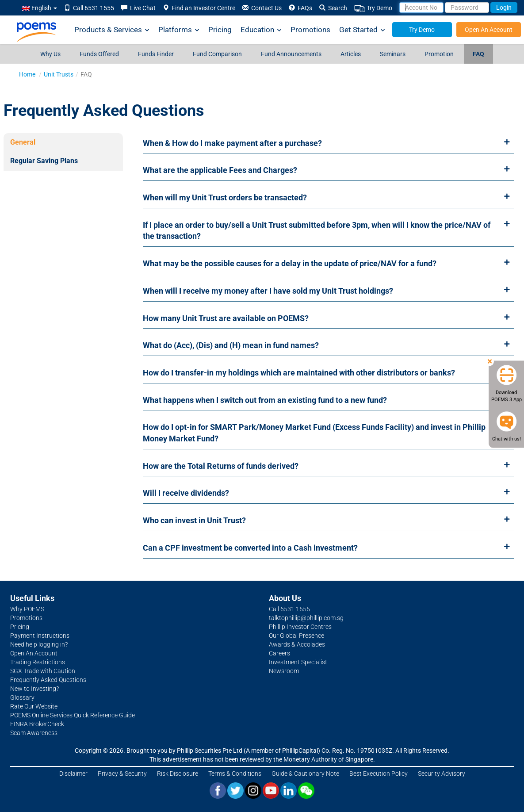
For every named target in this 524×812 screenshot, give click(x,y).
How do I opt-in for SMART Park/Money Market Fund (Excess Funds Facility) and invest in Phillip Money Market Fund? (314, 433)
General (23, 142)
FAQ (478, 54)
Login (504, 8)
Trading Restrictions (38, 662)
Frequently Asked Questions (48, 680)
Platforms (179, 30)
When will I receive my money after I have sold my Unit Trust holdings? (268, 291)
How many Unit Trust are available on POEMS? (226, 318)
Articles (351, 54)
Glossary (22, 697)
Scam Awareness (34, 733)
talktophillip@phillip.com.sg (306, 618)
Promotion (439, 54)
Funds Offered (99, 54)
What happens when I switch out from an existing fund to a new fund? (265, 400)
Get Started (362, 30)
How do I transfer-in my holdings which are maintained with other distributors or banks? (299, 373)
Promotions (310, 30)
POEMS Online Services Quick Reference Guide (73, 715)
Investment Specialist (298, 662)
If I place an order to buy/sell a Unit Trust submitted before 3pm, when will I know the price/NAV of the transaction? (317, 231)
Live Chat (138, 8)
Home (27, 74)
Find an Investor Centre (199, 8)
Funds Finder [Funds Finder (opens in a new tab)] (156, 54)
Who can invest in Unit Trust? (194, 520)
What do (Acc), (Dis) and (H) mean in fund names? (231, 345)
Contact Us (262, 8)
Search (333, 8)
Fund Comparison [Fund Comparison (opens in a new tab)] (217, 54)
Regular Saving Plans (44, 161)
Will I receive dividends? (186, 493)
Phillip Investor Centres (300, 627)
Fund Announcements (291, 54)
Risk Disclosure (178, 774)
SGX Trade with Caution (43, 671)
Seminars (393, 54)
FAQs (300, 8)
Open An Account (489, 30)
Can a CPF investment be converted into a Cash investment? (250, 548)
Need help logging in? (39, 644)
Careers (279, 653)
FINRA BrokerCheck (37, 724)
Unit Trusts (59, 74)
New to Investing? (34, 689)
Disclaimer (73, 774)
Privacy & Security (122, 774)
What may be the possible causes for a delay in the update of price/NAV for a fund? (290, 263)
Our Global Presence (296, 636)
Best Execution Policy (379, 774)
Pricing (220, 30)
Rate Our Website (34, 706)
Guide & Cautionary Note (305, 774)
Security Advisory (442, 774)
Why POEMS (27, 609)
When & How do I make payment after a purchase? (232, 143)
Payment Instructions (40, 636)
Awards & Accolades (297, 644)
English (40, 8)
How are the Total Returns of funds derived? (221, 466)
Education (261, 30)
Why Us (50, 54)
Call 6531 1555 (89, 8)
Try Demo (373, 8)
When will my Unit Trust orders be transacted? (225, 197)
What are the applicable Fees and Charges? (220, 170)
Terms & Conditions (235, 774)
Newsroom (284, 671)
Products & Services (112, 30)
